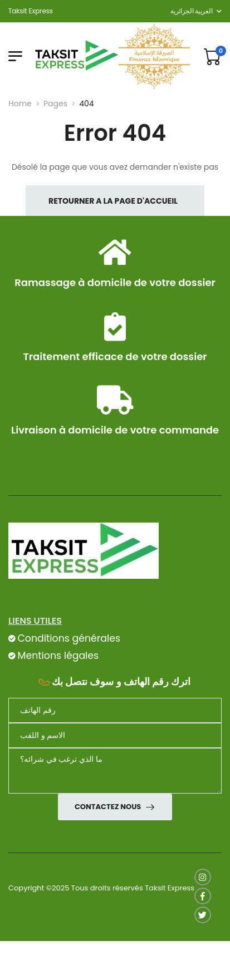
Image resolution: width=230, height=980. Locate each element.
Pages (55, 104)
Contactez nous (109, 807)
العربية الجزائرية (191, 11)
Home (20, 104)
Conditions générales (68, 638)
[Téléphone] (115, 710)
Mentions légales (58, 656)
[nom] (115, 735)
